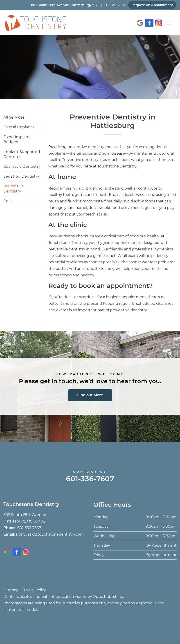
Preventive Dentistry (14, 189)
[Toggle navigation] (169, 23)
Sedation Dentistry (21, 176)
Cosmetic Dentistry (22, 166)
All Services (14, 117)
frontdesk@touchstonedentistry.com (50, 534)
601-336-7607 (115, 5)
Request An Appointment (152, 5)
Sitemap (11, 590)
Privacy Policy (34, 590)
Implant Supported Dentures (22, 154)
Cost (8, 201)
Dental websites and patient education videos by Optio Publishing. (64, 597)
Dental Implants (19, 127)
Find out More (90, 395)
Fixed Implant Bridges (17, 139)
